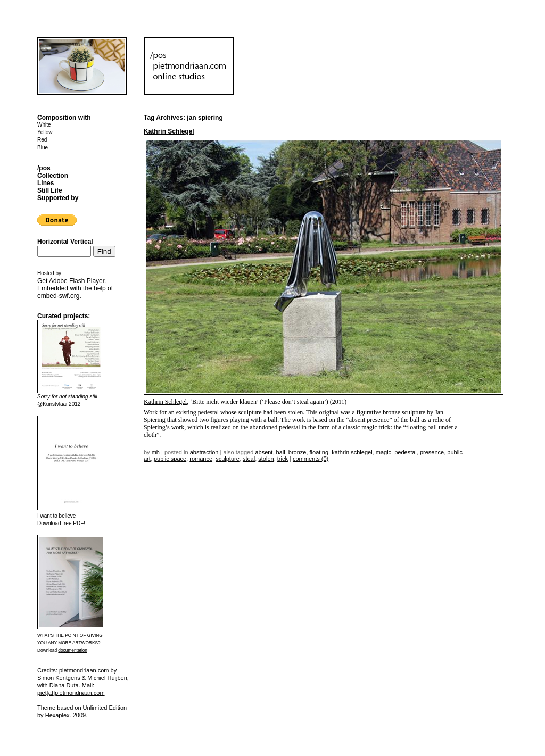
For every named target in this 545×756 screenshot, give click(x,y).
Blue (43, 148)
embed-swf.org (58, 296)
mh (156, 452)
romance (201, 459)
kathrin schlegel (352, 452)
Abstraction (204, 452)
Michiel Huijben (107, 678)
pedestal (406, 452)
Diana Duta (64, 685)
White (44, 125)
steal (249, 459)
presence (432, 452)
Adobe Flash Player (77, 281)
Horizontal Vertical (65, 242)
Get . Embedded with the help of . (75, 288)
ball (281, 452)
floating (319, 452)
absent (264, 452)
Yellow (45, 132)
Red (42, 140)
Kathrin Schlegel (169, 131)
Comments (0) (311, 459)
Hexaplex (57, 715)
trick (283, 459)
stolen (266, 459)
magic (383, 452)
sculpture (228, 459)
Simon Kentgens (59, 678)
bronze (298, 452)
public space (170, 459)
